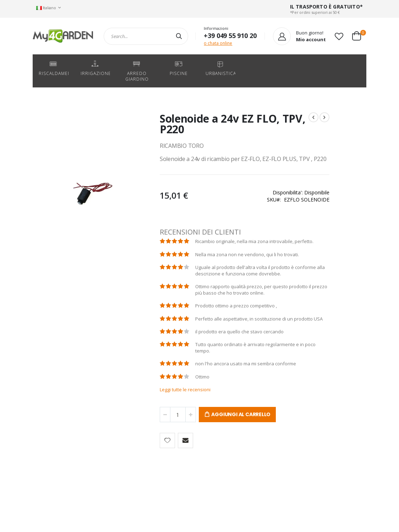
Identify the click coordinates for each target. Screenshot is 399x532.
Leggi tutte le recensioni (165, 425)
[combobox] (146, 36)
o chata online (218, 43)
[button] (339, 36)
